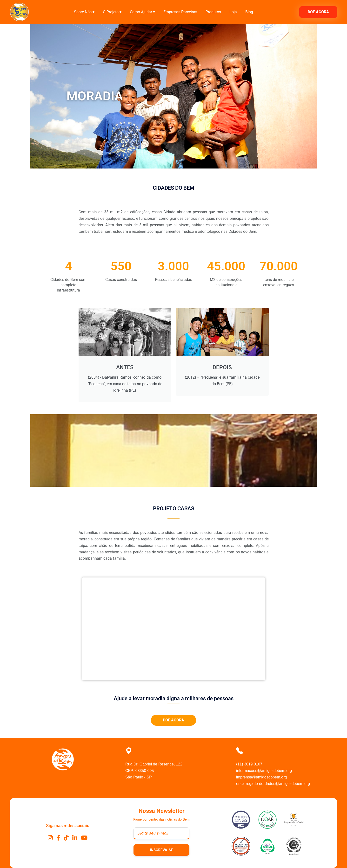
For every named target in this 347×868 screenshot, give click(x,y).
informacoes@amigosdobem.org (264, 771)
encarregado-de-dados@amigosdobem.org (273, 784)
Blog (249, 12)
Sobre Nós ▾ (84, 12)
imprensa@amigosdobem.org (261, 777)
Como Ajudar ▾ (142, 12)
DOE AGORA (318, 12)
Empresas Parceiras (180, 12)
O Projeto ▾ (112, 12)
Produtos (213, 12)
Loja (233, 12)
